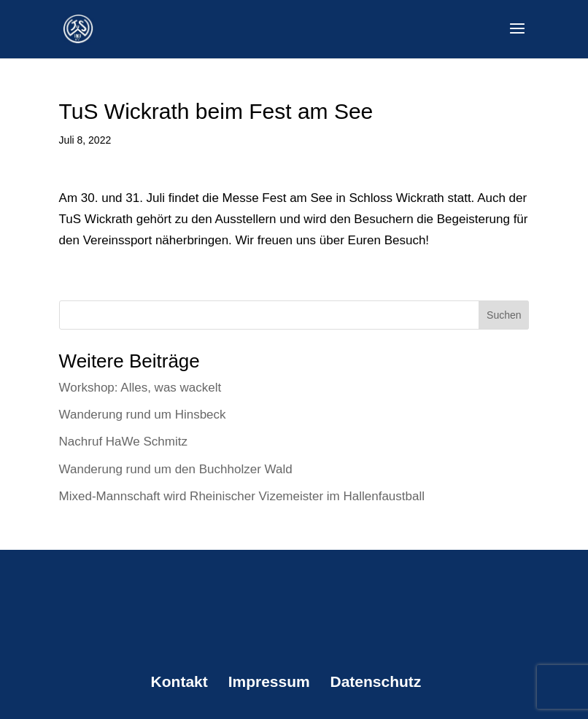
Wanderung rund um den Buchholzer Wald (176, 469)
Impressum (269, 681)
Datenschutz (376, 681)
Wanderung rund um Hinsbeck (143, 415)
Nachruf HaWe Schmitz (123, 442)
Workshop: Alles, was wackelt (140, 388)
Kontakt (179, 681)
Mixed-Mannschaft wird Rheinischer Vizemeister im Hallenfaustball (242, 496)
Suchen (504, 315)
